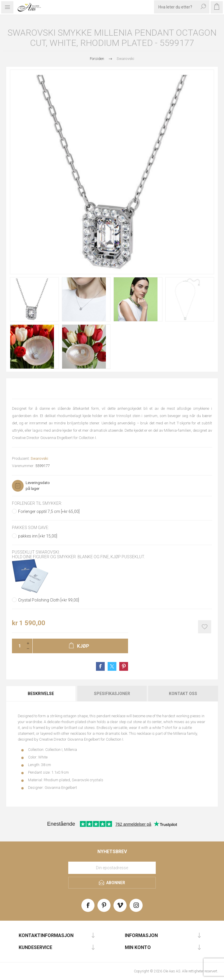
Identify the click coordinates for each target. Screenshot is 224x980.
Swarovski (39, 458)
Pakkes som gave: (30, 528)
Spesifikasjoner (112, 694)
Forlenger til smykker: (37, 503)
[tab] (41, 694)
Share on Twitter (112, 666)
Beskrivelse (41, 694)
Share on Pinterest (124, 666)
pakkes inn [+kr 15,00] (38, 536)
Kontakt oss (183, 694)
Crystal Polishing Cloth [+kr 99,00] (49, 600)
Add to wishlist (205, 627)
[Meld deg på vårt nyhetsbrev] (112, 868)
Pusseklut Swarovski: (36, 552)
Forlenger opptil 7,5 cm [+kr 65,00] (49, 511)
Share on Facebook (100, 666)
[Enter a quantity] (18, 646)
